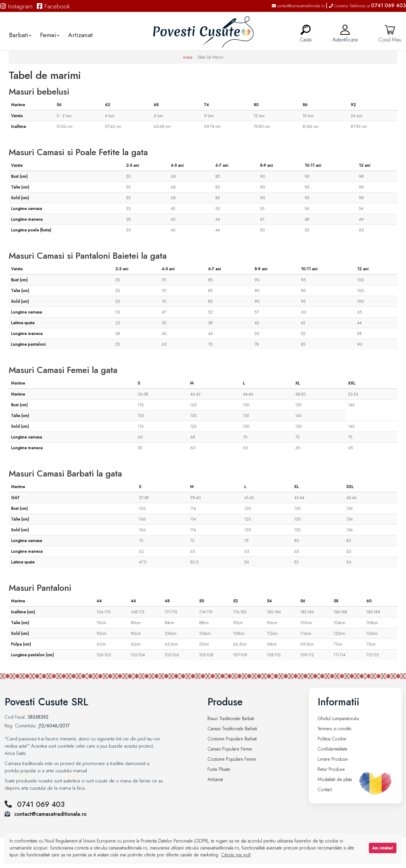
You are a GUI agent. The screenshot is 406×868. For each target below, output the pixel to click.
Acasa (188, 57)
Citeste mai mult (236, 855)
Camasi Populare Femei (230, 749)
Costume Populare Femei (232, 759)
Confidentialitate (333, 749)
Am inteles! (383, 848)
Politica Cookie (332, 739)
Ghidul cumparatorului (338, 718)
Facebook (53, 6)
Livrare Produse (333, 759)
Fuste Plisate (219, 769)
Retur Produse (331, 769)
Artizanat (80, 35)
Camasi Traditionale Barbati (232, 729)
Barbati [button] (20, 35)
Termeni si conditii (334, 729)
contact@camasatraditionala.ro (298, 6)
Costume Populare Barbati (232, 739)
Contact (325, 790)
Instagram (17, 6)
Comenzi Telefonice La (367, 6)
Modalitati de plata (335, 779)
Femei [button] (50, 35)
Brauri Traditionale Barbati (231, 718)
